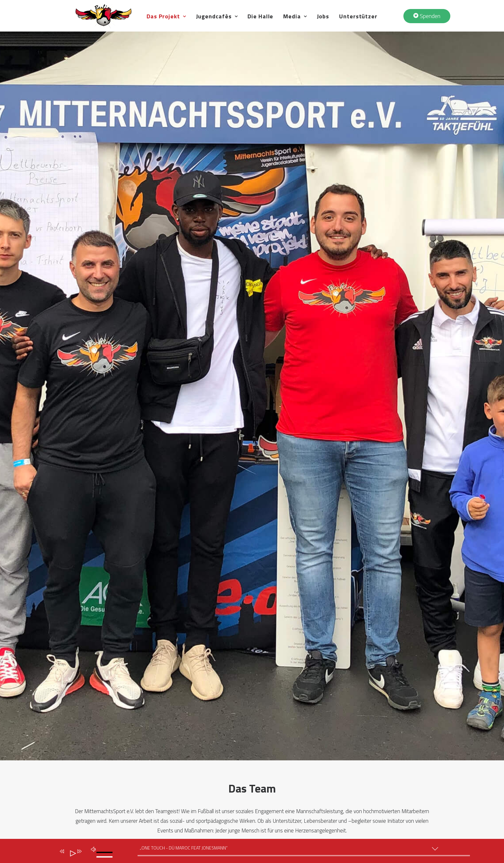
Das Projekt (202, 25)
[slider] (304, 856)
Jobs (358, 25)
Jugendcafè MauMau (283, 763)
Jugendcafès (252, 25)
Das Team (177, 742)
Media (330, 25)
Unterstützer (394, 25)
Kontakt (362, 773)
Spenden (362, 763)
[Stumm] (92, 848)
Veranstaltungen (373, 742)
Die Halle (296, 25)
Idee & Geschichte (187, 752)
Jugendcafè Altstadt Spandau (294, 752)
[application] (255, 852)
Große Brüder (181, 794)
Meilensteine (181, 784)
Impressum (85, 810)
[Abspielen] (70, 852)
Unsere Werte (182, 763)
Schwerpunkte (182, 773)
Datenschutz (87, 799)
